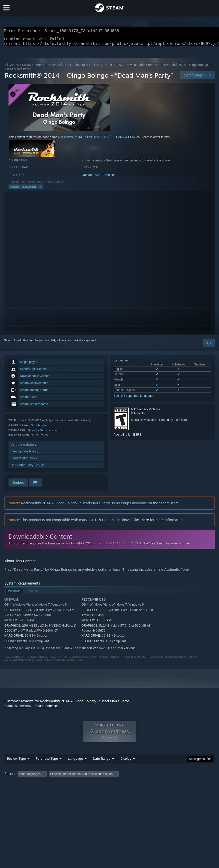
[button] (21, 784)
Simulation (29, 190)
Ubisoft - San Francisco (99, 178)
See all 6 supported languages (134, 399)
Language (75, 768)
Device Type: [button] (82, 791)
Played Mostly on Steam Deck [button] (155, 784)
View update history (25, 454)
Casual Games (32, 68)
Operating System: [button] (18, 791)
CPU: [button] (44, 791)
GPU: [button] (60, 791)
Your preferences (47, 709)
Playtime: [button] (119, 784)
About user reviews (18, 709)
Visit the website (24, 448)
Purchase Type (47, 768)
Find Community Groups (28, 468)
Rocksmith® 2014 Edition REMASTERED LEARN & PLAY (84, 68)
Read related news (24, 461)
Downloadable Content (141, 68)
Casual (15, 190)
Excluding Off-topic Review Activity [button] (80, 784)
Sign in (9, 343)
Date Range (102, 768)
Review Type (16, 768)
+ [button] (41, 190)
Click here (141, 523)
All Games (12, 68)
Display (126, 768)
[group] (110, 787)
